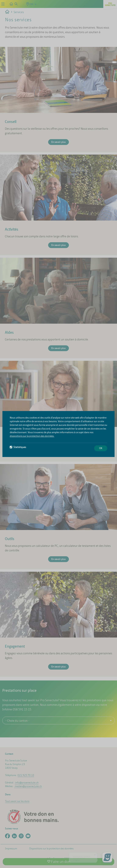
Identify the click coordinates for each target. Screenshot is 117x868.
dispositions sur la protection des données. (32, 436)
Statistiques (18, 447)
